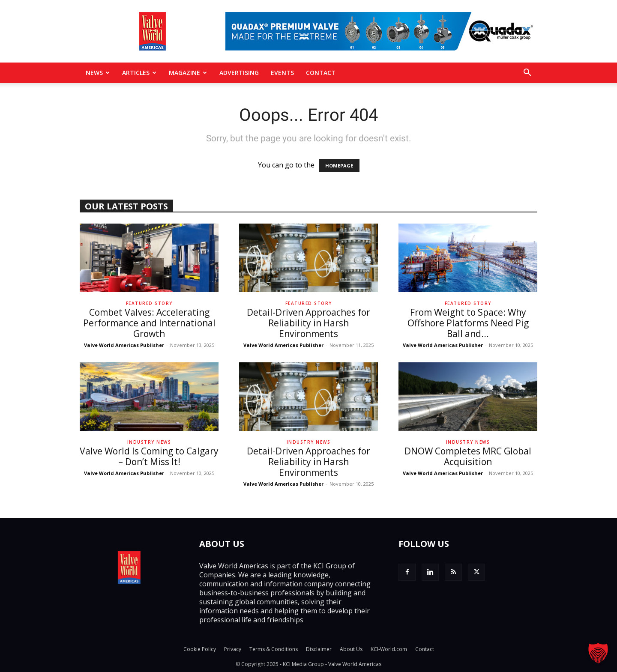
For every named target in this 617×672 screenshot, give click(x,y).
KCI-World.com (389, 649)
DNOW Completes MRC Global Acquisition (468, 456)
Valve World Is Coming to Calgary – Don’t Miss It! (149, 456)
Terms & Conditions (274, 649)
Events (282, 73)
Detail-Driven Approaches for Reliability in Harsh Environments (308, 323)
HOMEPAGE (339, 166)
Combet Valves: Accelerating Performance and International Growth (149, 323)
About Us (351, 649)
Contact (321, 73)
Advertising (239, 73)
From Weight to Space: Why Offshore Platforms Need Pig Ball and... (468, 323)
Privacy (233, 649)
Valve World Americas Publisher (124, 345)
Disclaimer (319, 649)
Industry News (149, 442)
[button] (527, 73)
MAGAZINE (188, 73)
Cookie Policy (200, 649)
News (98, 73)
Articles (139, 73)
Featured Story (149, 303)
